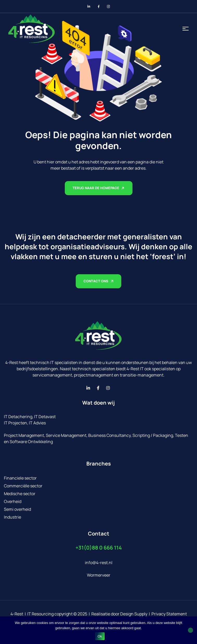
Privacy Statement (169, 614)
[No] (190, 630)
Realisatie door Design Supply (119, 614)
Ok (100, 636)
